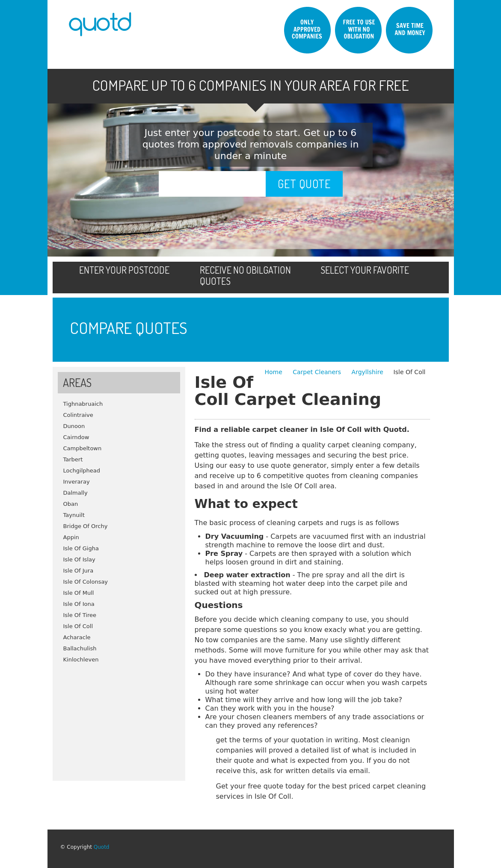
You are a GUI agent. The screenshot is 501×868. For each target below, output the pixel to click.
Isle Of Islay (79, 559)
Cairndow (76, 437)
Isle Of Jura (79, 571)
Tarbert (73, 459)
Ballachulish (80, 648)
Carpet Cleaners (318, 372)
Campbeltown (83, 448)
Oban (71, 504)
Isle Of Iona (79, 604)
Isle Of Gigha (81, 548)
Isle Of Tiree (80, 615)
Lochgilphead (82, 471)
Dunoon (74, 426)
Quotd (102, 847)
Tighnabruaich (83, 404)
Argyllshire (368, 372)
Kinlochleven (81, 660)
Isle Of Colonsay (86, 582)
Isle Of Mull (79, 593)
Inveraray (77, 482)
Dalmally (76, 493)
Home (274, 372)
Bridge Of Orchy (86, 526)
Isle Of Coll (78, 626)
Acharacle (77, 637)
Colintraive (78, 415)
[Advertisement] (119, 719)
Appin (71, 537)
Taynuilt (74, 515)
